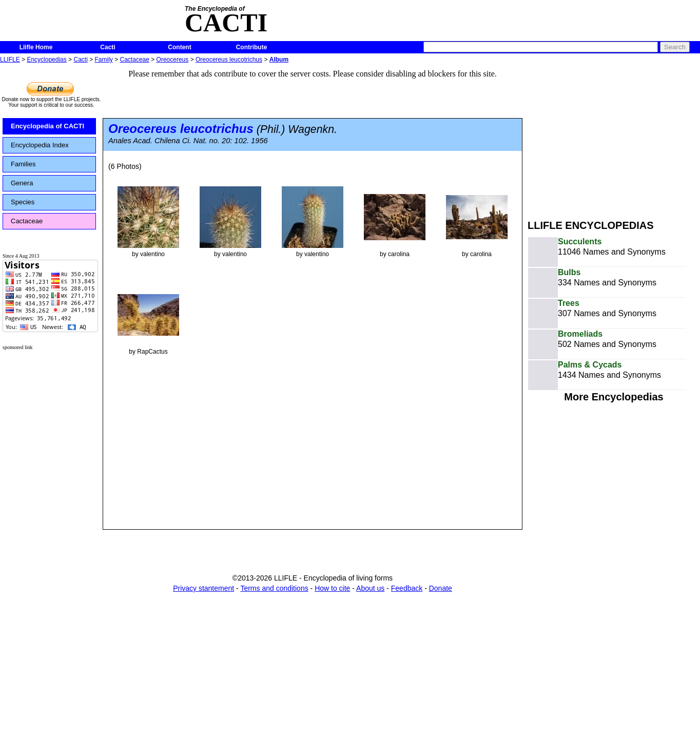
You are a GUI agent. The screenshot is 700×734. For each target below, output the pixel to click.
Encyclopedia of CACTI (47, 126)
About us (370, 588)
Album (279, 60)
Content (179, 47)
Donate (441, 588)
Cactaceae (135, 60)
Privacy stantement (203, 588)
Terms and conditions (274, 588)
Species (23, 202)
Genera (22, 183)
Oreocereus (173, 60)
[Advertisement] (614, 138)
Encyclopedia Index (40, 145)
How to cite (332, 588)
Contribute (252, 47)
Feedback (407, 588)
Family (104, 60)
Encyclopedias (46, 60)
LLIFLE (10, 60)
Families (23, 164)
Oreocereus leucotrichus (229, 60)
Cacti (108, 47)
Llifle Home (36, 47)
